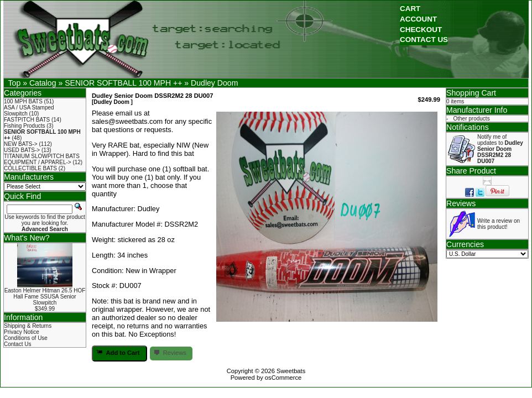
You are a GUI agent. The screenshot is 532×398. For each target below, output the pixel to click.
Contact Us (17, 344)
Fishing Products (24, 126)
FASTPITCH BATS (27, 120)
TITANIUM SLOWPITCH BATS (42, 156)
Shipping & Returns (28, 326)
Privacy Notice (22, 332)
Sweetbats (291, 371)
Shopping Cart (471, 93)
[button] (410, 9)
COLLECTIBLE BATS (30, 168)
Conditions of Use (26, 338)
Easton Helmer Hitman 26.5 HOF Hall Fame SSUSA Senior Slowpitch (45, 297)
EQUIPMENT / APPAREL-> (38, 162)
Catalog (43, 83)
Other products (472, 119)
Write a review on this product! (499, 224)
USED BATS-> (22, 150)
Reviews (461, 203)
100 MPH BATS (23, 101)
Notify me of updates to (500, 149)
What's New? (27, 238)
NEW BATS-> (21, 144)
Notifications (468, 127)
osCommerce (283, 378)
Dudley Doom (214, 83)
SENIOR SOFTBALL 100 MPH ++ (123, 83)
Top (15, 83)
